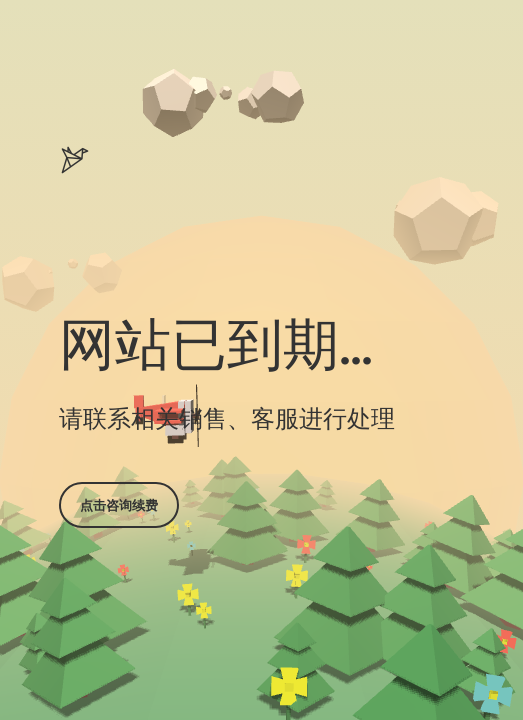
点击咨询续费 (119, 505)
